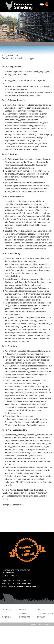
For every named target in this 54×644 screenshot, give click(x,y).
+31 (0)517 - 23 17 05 (22, 580)
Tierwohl (6, 617)
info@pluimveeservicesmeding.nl (22, 586)
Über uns (7, 610)
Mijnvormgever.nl (46, 624)
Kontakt (41, 617)
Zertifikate (25, 617)
